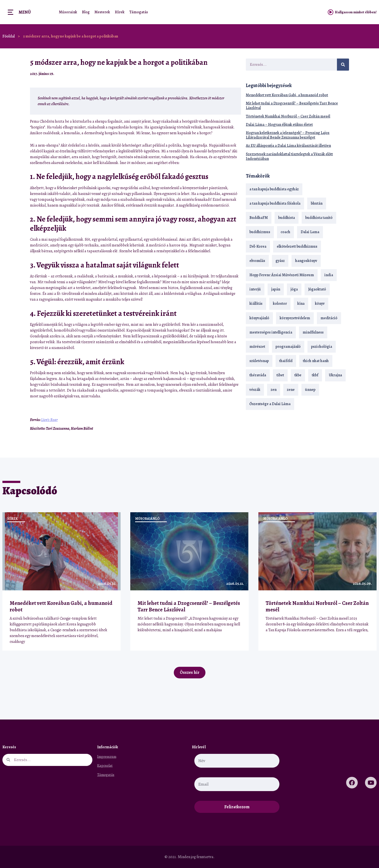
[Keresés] (343, 65)
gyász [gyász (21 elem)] (280, 261)
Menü (25, 12)
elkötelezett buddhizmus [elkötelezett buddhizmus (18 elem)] (297, 246)
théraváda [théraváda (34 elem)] (258, 375)
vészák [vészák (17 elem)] (255, 390)
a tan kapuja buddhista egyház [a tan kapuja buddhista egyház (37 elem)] (274, 189)
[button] (225, 74)
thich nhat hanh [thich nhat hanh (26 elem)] (316, 361)
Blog (86, 12)
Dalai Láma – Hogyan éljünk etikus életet (279, 125)
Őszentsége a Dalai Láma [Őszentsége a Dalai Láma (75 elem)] (270, 404)
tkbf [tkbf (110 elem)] (315, 375)
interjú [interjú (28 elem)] (255, 289)
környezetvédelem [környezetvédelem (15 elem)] (295, 318)
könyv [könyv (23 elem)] (320, 304)
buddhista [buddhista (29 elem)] (287, 218)
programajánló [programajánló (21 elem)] (288, 347)
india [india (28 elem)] (329, 275)
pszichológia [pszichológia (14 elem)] (322, 347)
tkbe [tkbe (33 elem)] (298, 375)
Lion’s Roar (49, 420)
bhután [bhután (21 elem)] (317, 203)
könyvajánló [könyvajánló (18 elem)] (259, 318)
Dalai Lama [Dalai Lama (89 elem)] (310, 232)
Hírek (120, 12)
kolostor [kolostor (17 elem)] (280, 304)
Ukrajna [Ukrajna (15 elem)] (335, 375)
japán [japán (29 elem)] (276, 289)
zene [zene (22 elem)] (291, 390)
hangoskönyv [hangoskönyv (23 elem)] (306, 261)
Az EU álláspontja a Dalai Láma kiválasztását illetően (288, 146)
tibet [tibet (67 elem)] (280, 375)
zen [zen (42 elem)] (274, 390)
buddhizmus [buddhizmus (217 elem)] (260, 232)
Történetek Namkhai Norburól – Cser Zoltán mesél (288, 116)
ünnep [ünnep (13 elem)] (310, 390)
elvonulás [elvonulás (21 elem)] (257, 261)
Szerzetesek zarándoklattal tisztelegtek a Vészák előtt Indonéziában (289, 156)
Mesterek (102, 12)
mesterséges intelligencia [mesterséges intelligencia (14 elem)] (271, 332)
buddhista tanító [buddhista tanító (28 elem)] (319, 218)
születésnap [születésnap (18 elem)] (259, 361)
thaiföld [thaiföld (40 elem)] (286, 361)
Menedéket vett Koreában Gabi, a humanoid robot (287, 95)
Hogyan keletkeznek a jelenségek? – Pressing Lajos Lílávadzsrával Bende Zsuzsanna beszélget (288, 135)
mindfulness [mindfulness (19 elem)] (313, 332)
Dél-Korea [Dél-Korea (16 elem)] (258, 246)
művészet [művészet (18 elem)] (257, 347)
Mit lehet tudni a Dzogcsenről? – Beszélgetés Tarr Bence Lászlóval (292, 106)
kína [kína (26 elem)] (301, 304)
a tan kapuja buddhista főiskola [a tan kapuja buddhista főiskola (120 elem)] (275, 203)
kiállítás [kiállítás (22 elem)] (256, 304)
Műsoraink (68, 12)
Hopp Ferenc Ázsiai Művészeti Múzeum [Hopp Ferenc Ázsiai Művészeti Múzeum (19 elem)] (282, 275)
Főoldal (9, 36)
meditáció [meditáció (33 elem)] (329, 318)
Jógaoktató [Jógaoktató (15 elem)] (317, 289)
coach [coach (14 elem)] (285, 232)
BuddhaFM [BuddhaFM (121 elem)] (259, 218)
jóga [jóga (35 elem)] (294, 289)
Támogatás (139, 12)
